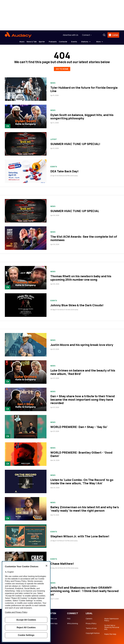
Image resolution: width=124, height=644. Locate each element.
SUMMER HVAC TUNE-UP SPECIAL (75, 209)
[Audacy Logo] (18, 35)
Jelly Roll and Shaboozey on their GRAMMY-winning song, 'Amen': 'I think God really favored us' (84, 589)
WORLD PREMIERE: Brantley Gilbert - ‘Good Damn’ (81, 452)
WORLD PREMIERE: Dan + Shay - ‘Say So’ (79, 425)
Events (83, 42)
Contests (68, 42)
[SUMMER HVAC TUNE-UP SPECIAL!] (26, 142)
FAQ (69, 617)
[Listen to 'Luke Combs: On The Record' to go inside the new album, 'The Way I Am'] (26, 480)
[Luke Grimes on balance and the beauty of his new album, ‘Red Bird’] (26, 370)
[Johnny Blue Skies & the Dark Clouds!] (26, 303)
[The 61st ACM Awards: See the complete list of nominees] (26, 236)
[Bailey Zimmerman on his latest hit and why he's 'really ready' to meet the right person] (26, 507)
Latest (54, 137)
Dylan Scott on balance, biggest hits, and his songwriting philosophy (82, 115)
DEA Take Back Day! (64, 169)
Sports (40, 42)
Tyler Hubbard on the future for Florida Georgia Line (84, 87)
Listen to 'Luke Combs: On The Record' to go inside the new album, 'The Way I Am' (82, 480)
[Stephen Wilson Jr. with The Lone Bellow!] (26, 534)
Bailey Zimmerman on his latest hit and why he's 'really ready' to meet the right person (85, 507)
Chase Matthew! (62, 562)
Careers (89, 617)
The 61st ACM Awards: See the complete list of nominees (84, 236)
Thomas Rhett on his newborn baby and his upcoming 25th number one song (81, 276)
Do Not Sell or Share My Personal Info (112, 626)
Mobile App (53, 622)
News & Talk (26, 42)
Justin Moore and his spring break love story (82, 343)
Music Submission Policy (112, 618)
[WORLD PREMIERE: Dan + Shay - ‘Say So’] (26, 425)
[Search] (103, 35)
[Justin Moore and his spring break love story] (26, 343)
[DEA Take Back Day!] (26, 169)
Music (13, 42)
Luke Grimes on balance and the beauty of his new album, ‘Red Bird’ (83, 370)
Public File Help (110, 632)
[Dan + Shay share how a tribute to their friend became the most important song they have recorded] (26, 398)
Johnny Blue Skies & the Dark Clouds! (77, 303)
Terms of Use (91, 627)
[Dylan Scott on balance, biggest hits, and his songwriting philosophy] (26, 115)
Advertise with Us (70, 35)
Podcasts (55, 42)
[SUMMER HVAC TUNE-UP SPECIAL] (26, 209)
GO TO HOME (62, 67)
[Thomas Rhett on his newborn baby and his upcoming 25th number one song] (26, 276)
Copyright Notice (93, 631)
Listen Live (53, 617)
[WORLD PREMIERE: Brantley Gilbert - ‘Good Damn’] (26, 452)
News (53, 81)
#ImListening (72, 622)
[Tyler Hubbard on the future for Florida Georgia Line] (26, 87)
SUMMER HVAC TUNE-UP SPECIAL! (75, 142)
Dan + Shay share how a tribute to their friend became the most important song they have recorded (83, 398)
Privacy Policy (91, 622)
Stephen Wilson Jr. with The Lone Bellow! (80, 534)
